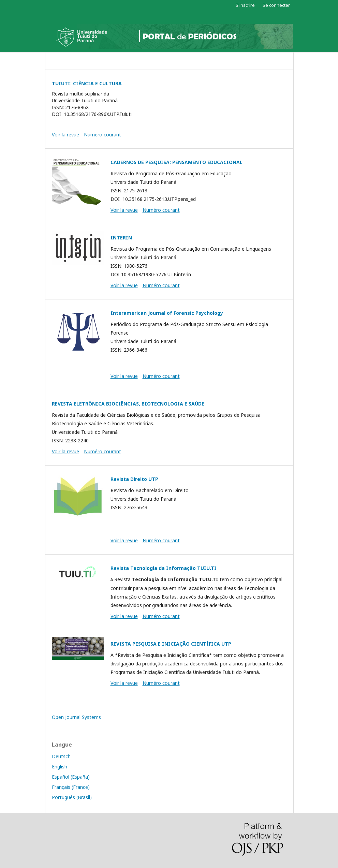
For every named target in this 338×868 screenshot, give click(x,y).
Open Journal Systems (76, 717)
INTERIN (121, 238)
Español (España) (71, 777)
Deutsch (61, 756)
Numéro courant (102, 135)
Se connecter (276, 5)
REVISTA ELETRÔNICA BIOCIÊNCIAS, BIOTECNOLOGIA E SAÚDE (128, 404)
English (60, 767)
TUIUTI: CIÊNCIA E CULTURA (87, 83)
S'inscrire (245, 5)
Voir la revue (65, 135)
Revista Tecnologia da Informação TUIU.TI (164, 568)
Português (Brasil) (72, 797)
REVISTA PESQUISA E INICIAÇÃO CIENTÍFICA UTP (171, 644)
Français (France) (71, 787)
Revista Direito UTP (134, 479)
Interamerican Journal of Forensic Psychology (167, 313)
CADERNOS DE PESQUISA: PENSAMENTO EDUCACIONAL (177, 162)
